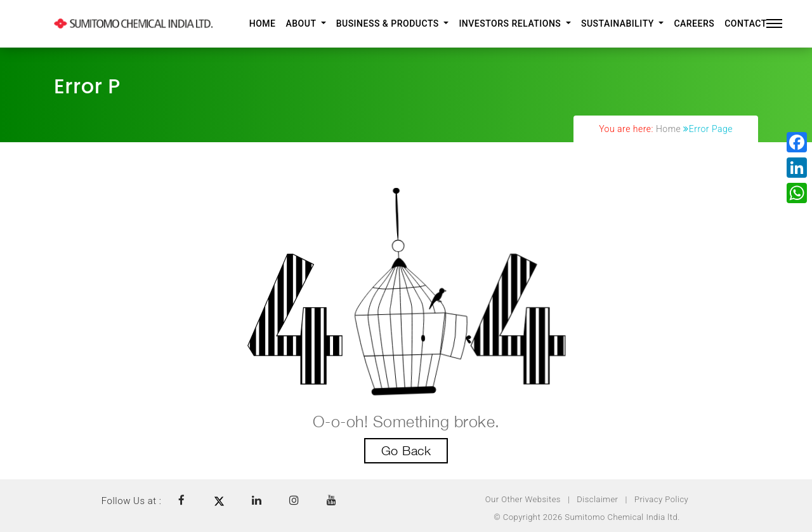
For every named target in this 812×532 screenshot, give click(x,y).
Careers (694, 23)
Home (263, 23)
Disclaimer (597, 499)
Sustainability (619, 23)
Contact (746, 23)
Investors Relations (511, 23)
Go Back (406, 451)
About (302, 23)
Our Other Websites (523, 499)
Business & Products (389, 23)
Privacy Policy (661, 499)
